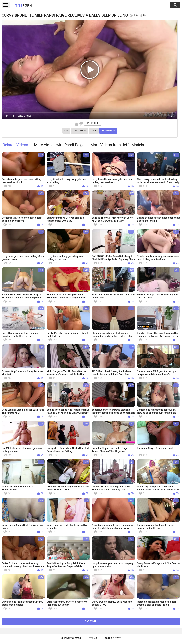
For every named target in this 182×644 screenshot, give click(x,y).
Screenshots (80, 131)
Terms (93, 638)
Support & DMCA (71, 638)
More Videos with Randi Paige (59, 145)
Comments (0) (108, 131)
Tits (23, 5)
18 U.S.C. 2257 (113, 638)
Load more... (91, 621)
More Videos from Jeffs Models (117, 145)
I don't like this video (81, 124)
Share (94, 131)
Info (66, 131)
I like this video (77, 124)
